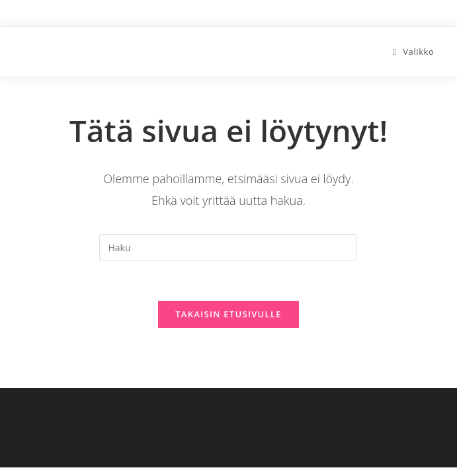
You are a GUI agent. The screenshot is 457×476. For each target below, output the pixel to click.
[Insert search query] (228, 247)
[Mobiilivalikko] (414, 52)
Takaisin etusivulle (228, 314)
